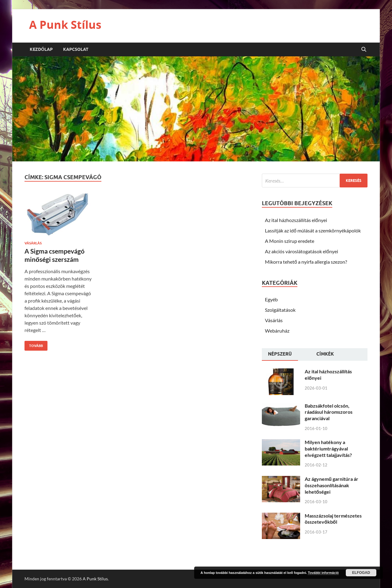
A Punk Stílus (65, 25)
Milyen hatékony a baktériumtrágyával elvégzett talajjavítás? (328, 449)
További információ (323, 573)
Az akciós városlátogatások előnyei (302, 251)
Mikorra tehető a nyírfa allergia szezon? (306, 262)
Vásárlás (33, 243)
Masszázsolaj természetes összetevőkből (333, 519)
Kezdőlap (41, 49)
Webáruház (277, 331)
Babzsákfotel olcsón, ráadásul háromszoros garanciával (329, 412)
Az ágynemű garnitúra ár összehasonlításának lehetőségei (332, 485)
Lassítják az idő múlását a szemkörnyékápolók (313, 230)
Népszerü (280, 354)
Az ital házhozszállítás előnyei (296, 220)
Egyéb (271, 299)
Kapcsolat (76, 49)
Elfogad (361, 573)
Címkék (325, 354)
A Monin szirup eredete (290, 241)
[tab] (280, 355)
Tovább (34, 344)
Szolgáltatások (280, 310)
